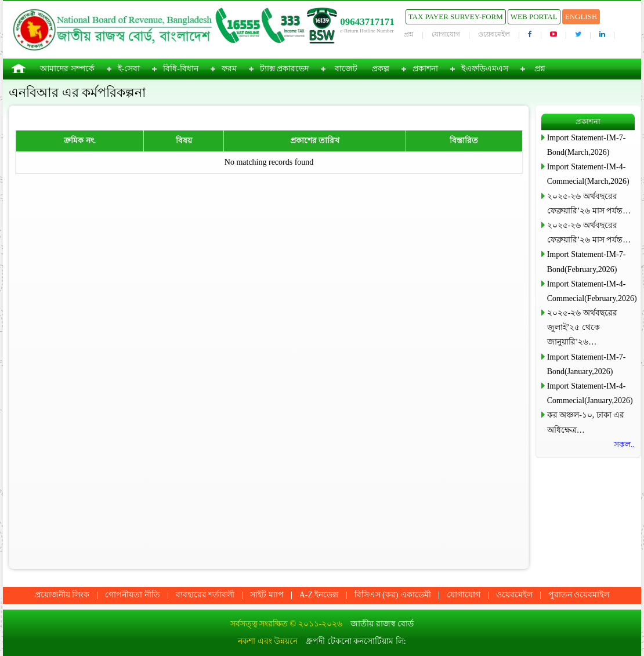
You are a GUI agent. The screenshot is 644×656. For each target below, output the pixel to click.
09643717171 (367, 22)
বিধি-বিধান (181, 69)
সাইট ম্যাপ (267, 595)
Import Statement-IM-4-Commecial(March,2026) (588, 174)
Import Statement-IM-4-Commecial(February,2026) (591, 291)
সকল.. (624, 445)
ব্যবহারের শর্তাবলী (205, 595)
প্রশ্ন (409, 34)
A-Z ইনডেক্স (319, 595)
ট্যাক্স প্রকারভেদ (285, 69)
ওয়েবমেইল (494, 34)
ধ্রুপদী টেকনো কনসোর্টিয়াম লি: (356, 641)
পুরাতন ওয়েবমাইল (579, 595)
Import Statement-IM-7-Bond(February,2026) (587, 262)
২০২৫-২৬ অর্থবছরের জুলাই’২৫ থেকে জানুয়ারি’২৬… (582, 327)
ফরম (229, 69)
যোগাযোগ (446, 34)
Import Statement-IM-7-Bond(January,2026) (587, 364)
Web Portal (534, 17)
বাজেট (346, 69)
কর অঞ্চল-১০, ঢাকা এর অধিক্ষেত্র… (586, 422)
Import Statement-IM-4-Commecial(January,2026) (590, 393)
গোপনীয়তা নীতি (133, 595)
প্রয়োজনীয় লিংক (62, 595)
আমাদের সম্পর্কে (67, 69)
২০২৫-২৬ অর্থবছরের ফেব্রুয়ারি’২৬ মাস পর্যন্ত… (589, 204)
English (581, 17)
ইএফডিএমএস (485, 69)
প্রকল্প (381, 69)
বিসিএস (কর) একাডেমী (393, 595)
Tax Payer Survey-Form (456, 17)
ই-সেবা (129, 69)
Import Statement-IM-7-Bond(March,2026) (587, 145)
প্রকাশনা (425, 69)
